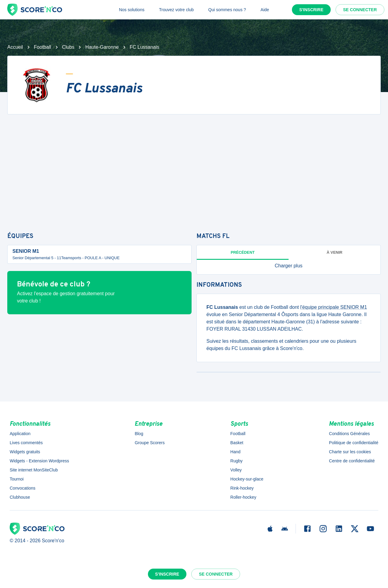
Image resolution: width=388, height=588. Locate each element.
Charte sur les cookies (350, 452)
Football (43, 47)
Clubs (68, 47)
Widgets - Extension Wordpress (39, 461)
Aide (265, 10)
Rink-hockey (242, 488)
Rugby (236, 461)
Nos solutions (132, 10)
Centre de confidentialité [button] (352, 461)
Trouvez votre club (176, 10)
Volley (236, 470)
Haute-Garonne (102, 47)
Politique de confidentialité (354, 443)
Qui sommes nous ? (227, 10)
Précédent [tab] (243, 252)
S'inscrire (311, 10)
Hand (235, 452)
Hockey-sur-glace (247, 479)
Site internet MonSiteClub (34, 470)
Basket (237, 443)
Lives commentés (26, 443)
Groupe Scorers (150, 443)
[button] (289, 266)
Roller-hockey (243, 497)
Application (20, 434)
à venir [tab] (335, 252)
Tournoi (17, 479)
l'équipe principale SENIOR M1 (334, 307)
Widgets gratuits (25, 452)
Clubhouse (20, 497)
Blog (139, 434)
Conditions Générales (349, 434)
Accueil (15, 47)
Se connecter (360, 10)
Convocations (23, 488)
